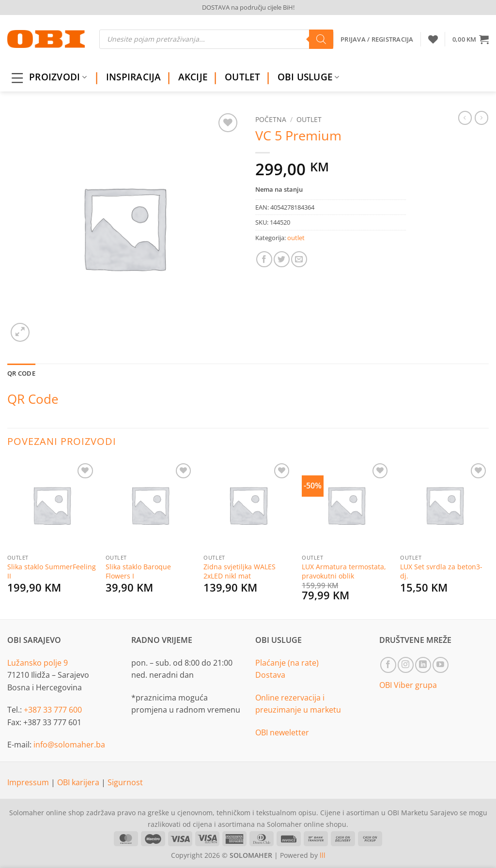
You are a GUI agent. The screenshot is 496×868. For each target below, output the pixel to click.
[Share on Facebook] (264, 259)
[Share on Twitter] (282, 259)
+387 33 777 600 (53, 710)
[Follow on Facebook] (388, 665)
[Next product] (465, 118)
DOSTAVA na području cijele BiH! (248, 7)
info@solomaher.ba (69, 745)
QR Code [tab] (21, 373)
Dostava (270, 675)
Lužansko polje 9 (38, 663)
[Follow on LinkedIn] (423, 665)
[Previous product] (481, 118)
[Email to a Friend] (299, 259)
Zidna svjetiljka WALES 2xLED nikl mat (240, 571)
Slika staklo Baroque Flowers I (138, 571)
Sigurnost (125, 782)
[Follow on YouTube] (441, 665)
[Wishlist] (433, 39)
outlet (309, 119)
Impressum (29, 782)
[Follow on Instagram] (406, 665)
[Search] (321, 39)
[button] (471, 39)
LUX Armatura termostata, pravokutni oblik (344, 571)
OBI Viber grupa (408, 685)
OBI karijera (79, 782)
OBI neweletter (282, 732)
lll (323, 855)
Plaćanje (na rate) (287, 663)
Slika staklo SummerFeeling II (52, 571)
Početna (271, 119)
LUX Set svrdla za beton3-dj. (441, 571)
